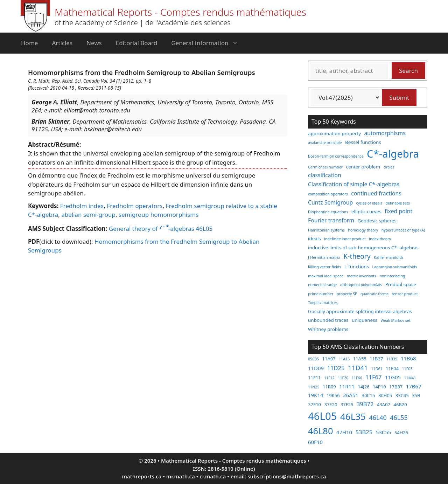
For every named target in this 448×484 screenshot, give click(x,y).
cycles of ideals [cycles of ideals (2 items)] (369, 203)
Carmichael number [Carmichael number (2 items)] (325, 167)
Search (408, 71)
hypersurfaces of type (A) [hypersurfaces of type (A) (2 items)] (403, 230)
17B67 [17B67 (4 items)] (414, 386)
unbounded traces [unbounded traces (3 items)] (328, 320)
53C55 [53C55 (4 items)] (384, 432)
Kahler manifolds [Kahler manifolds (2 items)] (389, 257)
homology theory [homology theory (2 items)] (363, 230)
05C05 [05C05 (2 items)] (313, 359)
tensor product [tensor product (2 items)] (405, 294)
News (94, 43)
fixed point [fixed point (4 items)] (398, 211)
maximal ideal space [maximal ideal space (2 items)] (326, 276)
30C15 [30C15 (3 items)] (368, 395)
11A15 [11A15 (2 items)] (344, 359)
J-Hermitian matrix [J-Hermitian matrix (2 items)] (324, 257)
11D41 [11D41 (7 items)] (358, 368)
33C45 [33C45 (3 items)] (402, 395)
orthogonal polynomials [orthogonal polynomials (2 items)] (361, 285)
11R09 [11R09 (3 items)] (329, 387)
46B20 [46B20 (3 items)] (400, 405)
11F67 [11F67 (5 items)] (373, 377)
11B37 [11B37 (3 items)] (376, 359)
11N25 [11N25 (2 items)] (314, 387)
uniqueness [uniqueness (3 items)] (365, 320)
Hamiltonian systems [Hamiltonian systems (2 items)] (326, 230)
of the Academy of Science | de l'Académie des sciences (143, 23)
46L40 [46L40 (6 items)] (378, 417)
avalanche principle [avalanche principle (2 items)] (325, 143)
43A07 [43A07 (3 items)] (384, 405)
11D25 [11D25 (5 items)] (336, 368)
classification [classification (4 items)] (325, 175)
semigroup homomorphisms (159, 215)
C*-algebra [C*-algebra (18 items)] (393, 154)
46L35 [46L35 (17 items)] (353, 416)
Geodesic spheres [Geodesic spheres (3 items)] (377, 221)
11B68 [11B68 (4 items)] (408, 358)
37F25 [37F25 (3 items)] (347, 405)
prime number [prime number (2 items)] (321, 294)
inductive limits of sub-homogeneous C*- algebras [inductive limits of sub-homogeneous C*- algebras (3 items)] (363, 248)
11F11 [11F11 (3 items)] (314, 378)
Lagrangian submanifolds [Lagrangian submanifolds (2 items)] (395, 267)
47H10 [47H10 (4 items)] (344, 432)
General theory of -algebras (152, 229)
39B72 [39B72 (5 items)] (365, 404)
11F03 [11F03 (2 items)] (407, 369)
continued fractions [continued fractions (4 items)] (376, 193)
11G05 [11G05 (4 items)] (393, 377)
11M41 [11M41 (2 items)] (410, 378)
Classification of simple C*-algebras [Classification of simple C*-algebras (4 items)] (354, 184)
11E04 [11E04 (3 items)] (392, 368)
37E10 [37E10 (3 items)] (314, 405)
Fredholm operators (135, 206)
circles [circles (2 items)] (389, 167)
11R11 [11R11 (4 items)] (347, 386)
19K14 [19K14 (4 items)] (316, 395)
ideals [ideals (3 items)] (314, 238)
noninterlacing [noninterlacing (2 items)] (392, 276)
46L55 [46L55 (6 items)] (399, 417)
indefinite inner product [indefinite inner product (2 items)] (345, 239)
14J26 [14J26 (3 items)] (363, 387)
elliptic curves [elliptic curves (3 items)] (366, 212)
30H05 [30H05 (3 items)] (385, 395)
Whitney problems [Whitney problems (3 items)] (328, 329)
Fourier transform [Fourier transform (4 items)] (331, 220)
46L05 (204, 229)
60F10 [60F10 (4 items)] (315, 442)
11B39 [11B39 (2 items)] (392, 359)
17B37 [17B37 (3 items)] (396, 387)
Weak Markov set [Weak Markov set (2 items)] (395, 320)
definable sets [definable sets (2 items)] (398, 203)
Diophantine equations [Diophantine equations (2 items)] (328, 212)
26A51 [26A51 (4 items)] (351, 395)
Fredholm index (82, 206)
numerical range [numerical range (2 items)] (322, 285)
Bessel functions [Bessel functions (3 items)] (363, 142)
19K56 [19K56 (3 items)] (333, 395)
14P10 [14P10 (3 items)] (379, 387)
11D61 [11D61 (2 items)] (377, 369)
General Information (208, 43)
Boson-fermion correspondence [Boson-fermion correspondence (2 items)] (336, 156)
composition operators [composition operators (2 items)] (328, 194)
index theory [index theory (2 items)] (380, 239)
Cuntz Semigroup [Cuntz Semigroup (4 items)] (330, 202)
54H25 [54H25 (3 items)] (401, 433)
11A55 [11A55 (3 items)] (360, 359)
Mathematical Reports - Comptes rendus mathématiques (180, 12)
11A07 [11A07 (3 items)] (329, 359)
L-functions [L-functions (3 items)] (357, 267)
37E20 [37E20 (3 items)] (331, 405)
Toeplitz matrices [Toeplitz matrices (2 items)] (323, 303)
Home (29, 43)
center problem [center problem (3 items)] (363, 167)
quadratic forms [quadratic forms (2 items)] (374, 294)
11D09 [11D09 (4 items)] (316, 368)
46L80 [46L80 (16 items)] (320, 431)
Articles (62, 43)
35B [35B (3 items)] (416, 395)
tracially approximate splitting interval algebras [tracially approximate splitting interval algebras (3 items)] (360, 311)
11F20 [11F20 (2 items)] (343, 378)
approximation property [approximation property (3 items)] (334, 133)
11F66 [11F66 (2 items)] (357, 378)
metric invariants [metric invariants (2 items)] (362, 276)
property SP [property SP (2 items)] (347, 294)
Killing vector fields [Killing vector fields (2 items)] (324, 267)
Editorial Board (136, 43)
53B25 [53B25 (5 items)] (364, 432)
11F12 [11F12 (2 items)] (329, 378)
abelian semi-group (88, 215)
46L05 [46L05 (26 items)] (322, 416)
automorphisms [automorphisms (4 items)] (385, 133)
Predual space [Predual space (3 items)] (401, 284)
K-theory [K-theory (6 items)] (357, 256)
